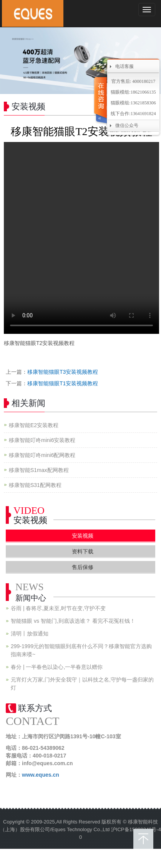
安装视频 (83, 536)
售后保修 (83, 567)
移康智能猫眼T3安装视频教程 (63, 372)
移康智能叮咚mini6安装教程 (42, 440)
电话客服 (124, 66)
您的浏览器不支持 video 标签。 (81, 238)
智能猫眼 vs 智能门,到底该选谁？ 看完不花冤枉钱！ (73, 621)
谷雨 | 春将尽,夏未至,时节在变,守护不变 (58, 608)
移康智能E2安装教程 (34, 425)
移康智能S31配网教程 (35, 485)
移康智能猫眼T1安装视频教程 (63, 383)
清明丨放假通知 (30, 634)
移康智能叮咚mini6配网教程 (42, 455)
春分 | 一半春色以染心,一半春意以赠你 (57, 667)
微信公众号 (127, 125)
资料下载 (83, 551)
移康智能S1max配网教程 (39, 470)
